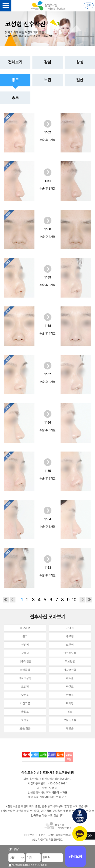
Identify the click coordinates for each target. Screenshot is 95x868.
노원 (48, 80)
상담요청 (75, 857)
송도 (15, 98)
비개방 (70, 703)
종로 (15, 80)
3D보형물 (25, 729)
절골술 (70, 729)
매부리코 (25, 628)
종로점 (70, 636)
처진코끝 (25, 703)
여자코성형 (25, 678)
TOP (89, 836)
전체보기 (15, 62)
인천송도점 (70, 653)
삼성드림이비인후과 (35, 773)
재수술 (70, 678)
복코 (70, 712)
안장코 (70, 695)
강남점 (70, 628)
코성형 (25, 687)
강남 (48, 62)
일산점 (25, 645)
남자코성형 (70, 670)
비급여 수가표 (59, 793)
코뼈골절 (25, 670)
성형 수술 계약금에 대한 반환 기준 (48, 797)
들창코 (25, 712)
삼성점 (25, 653)
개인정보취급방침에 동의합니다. (26, 865)
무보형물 (70, 662)
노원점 (70, 645)
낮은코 (25, 695)
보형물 (25, 720)
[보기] (44, 865)
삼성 (80, 62)
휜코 (25, 636)
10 (74, 600)
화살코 (70, 687)
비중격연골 (25, 662)
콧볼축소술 (70, 720)
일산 (80, 80)
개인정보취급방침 (62, 773)
